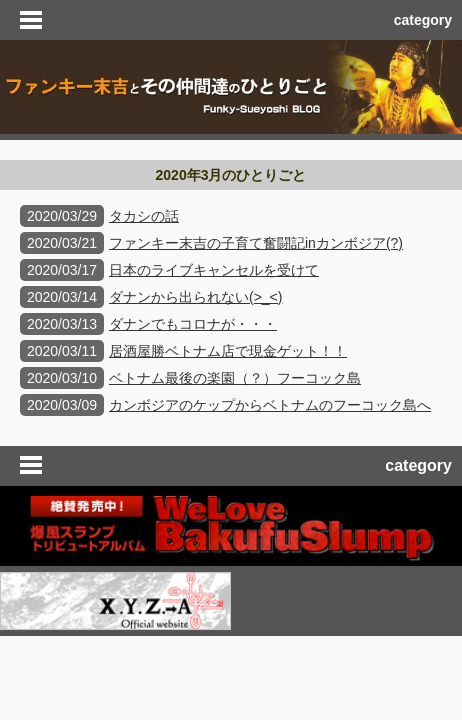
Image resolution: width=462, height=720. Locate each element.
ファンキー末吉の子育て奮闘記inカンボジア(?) (256, 243)
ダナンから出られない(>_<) (195, 297)
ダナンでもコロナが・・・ (193, 324)
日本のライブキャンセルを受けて (214, 270)
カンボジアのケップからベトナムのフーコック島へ (270, 405)
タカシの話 (144, 216)
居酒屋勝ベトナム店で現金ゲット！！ (228, 351)
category (423, 20)
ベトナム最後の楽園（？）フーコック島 (235, 378)
